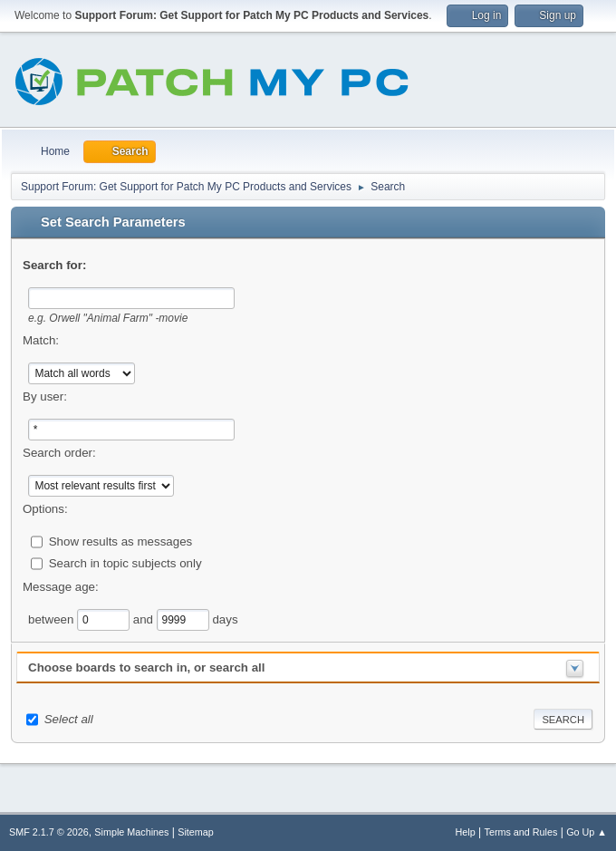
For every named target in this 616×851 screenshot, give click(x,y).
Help (466, 832)
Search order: (59, 453)
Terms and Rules (521, 832)
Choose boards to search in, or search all (146, 667)
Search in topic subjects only (125, 562)
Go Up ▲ (587, 832)
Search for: (54, 265)
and (145, 619)
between (53, 619)
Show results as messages (121, 541)
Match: (41, 340)
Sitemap (196, 832)
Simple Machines (131, 832)
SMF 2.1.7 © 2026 (49, 832)
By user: (45, 396)
